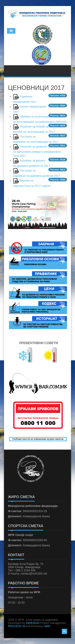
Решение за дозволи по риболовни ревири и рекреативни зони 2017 (37, 151)
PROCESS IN (17, 626)
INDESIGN (33, 623)
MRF (47, 626)
